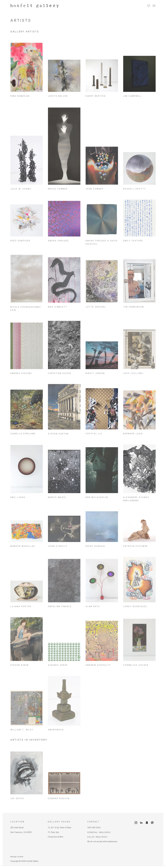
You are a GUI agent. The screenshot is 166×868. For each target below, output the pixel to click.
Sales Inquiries (97, 837)
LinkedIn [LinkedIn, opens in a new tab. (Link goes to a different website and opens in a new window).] (141, 823)
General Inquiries (99, 832)
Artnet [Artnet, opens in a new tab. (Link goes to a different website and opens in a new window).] (147, 823)
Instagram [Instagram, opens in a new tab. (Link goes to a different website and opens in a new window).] (136, 823)
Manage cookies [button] (17, 857)
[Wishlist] (149, 5)
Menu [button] (154, 6)
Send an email (152, 823)
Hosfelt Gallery (39, 6)
